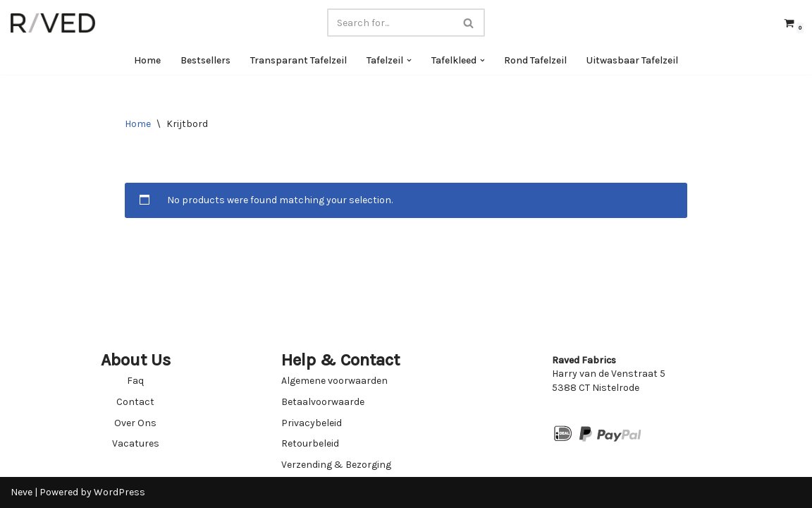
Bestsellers (205, 60)
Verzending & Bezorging (336, 465)
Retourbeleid (310, 443)
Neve (21, 492)
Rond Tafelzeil (536, 60)
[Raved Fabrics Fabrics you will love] (53, 23)
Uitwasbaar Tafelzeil (633, 60)
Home (147, 60)
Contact (135, 402)
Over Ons (135, 423)
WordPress (119, 492)
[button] (409, 60)
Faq (135, 381)
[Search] (390, 23)
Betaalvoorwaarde (323, 402)
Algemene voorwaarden (334, 381)
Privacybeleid (312, 423)
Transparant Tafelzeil (299, 60)
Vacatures (136, 443)
